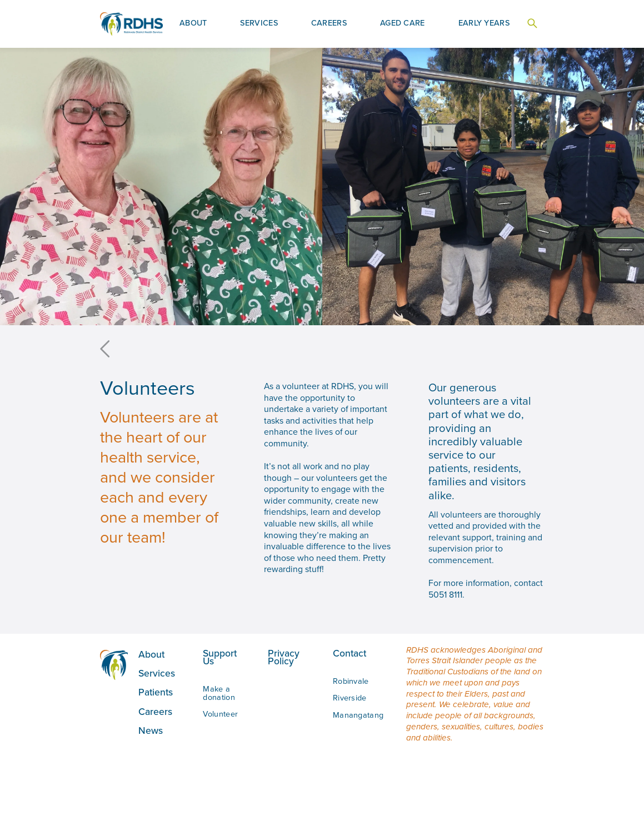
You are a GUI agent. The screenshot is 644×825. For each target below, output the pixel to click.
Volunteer (220, 714)
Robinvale (351, 681)
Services (157, 673)
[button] (193, 24)
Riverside (350, 698)
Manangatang (358, 715)
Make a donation (219, 693)
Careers (155, 711)
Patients (156, 692)
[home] (131, 24)
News (151, 730)
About (151, 654)
